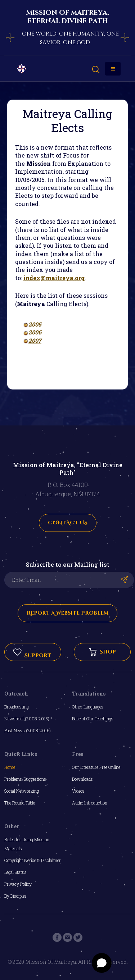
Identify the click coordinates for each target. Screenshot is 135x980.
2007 (35, 340)
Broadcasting (17, 707)
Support (32, 652)
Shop (102, 652)
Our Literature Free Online (96, 767)
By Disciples (15, 896)
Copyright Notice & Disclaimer (33, 860)
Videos (78, 791)
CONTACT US (68, 523)
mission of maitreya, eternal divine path (68, 17)
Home (10, 767)
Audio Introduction (90, 803)
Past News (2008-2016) (28, 730)
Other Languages (88, 707)
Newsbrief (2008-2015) (27, 719)
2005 (35, 324)
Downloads (82, 779)
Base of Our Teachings (93, 719)
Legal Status (15, 872)
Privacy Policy (18, 884)
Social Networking (22, 791)
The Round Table (20, 803)
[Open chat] (102, 963)
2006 (35, 332)
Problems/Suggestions (25, 779)
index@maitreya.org (54, 278)
